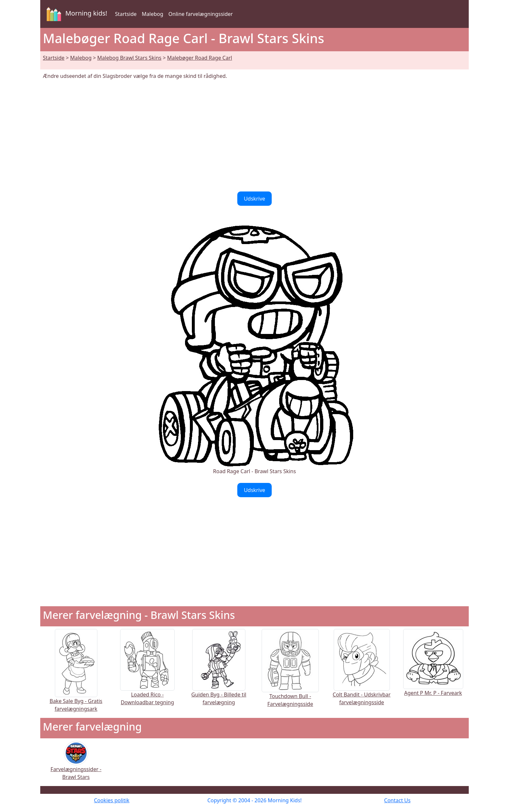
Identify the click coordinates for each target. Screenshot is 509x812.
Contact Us (397, 800)
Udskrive (255, 199)
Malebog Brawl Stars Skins (130, 58)
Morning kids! (76, 14)
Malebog (153, 14)
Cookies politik (112, 800)
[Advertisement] (255, 136)
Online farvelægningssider (201, 14)
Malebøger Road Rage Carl (200, 58)
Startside (126, 14)
